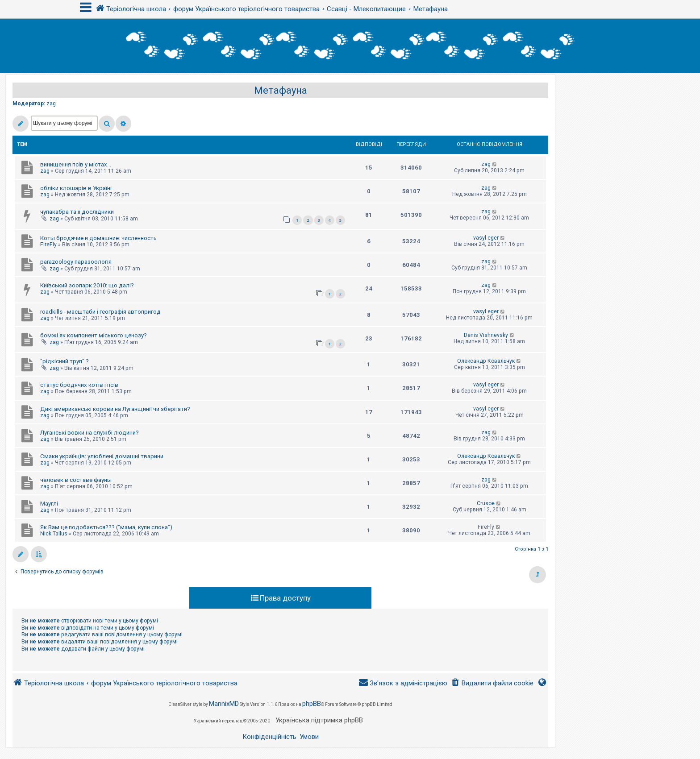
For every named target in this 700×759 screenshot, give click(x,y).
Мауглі (49, 504)
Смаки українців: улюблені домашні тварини (102, 456)
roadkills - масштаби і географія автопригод (100, 312)
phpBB (312, 704)
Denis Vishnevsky (486, 335)
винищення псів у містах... (76, 164)
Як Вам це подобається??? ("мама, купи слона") (106, 527)
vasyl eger (486, 238)
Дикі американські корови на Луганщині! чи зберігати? (115, 409)
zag (51, 104)
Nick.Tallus (54, 534)
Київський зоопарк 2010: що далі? (87, 285)
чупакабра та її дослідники (77, 212)
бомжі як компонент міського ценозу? (94, 335)
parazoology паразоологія (76, 262)
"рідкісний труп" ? (65, 361)
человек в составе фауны (76, 480)
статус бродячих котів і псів (79, 385)
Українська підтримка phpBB (319, 720)
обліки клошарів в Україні (76, 188)
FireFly (48, 245)
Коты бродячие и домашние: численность (98, 238)
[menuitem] (492, 683)
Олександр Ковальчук (486, 361)
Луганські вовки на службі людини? (90, 433)
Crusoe (486, 503)
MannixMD (224, 704)
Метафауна (281, 90)
